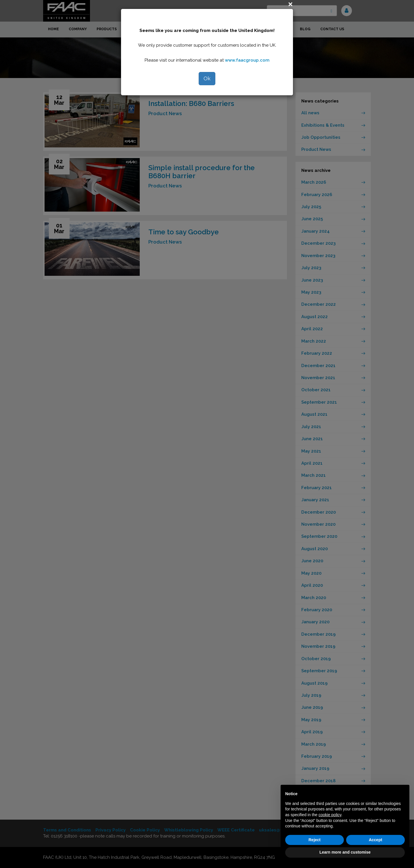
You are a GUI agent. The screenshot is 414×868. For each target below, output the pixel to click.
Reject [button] (315, 840)
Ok (207, 78)
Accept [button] (376, 840)
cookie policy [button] (330, 815)
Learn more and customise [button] (345, 852)
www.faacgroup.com (247, 60)
